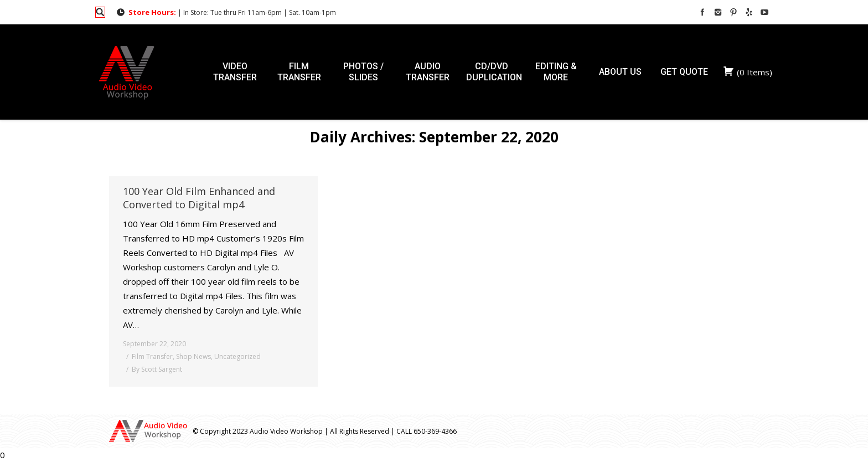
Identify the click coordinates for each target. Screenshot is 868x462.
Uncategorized (237, 356)
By (157, 369)
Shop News (193, 356)
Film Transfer (152, 356)
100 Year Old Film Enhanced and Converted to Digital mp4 (199, 198)
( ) (748, 72)
